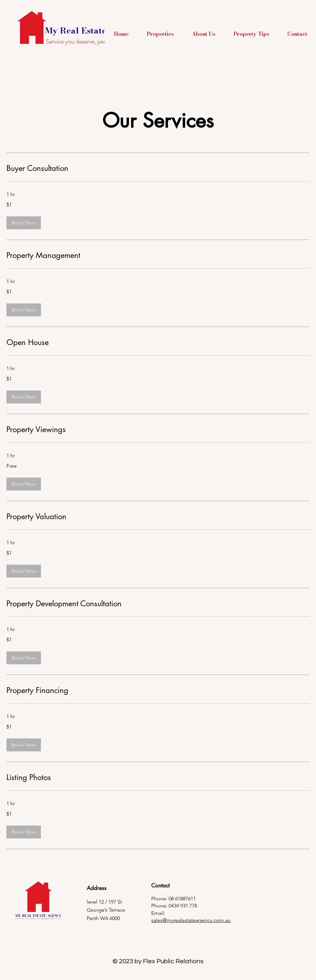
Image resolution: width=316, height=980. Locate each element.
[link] (158, 168)
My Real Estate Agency (92, 30)
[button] (160, 34)
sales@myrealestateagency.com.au (191, 920)
